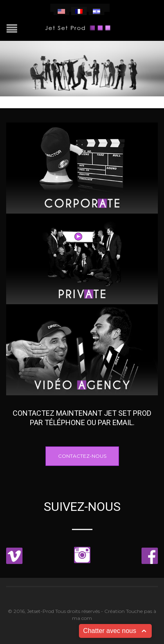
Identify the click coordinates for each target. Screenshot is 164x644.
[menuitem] (61, 11)
